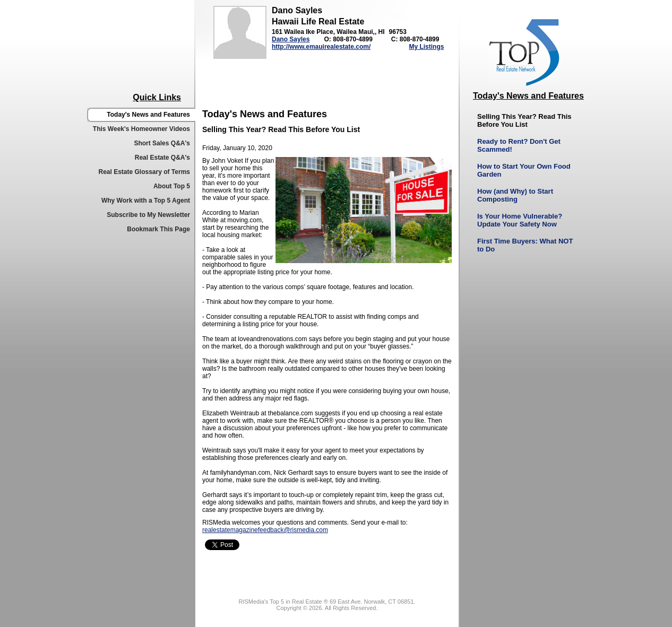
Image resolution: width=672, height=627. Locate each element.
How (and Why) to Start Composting (515, 195)
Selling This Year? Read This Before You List (524, 120)
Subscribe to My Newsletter (148, 215)
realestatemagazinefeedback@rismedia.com (265, 530)
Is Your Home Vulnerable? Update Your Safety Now (520, 220)
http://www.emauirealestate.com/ (321, 47)
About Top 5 (172, 186)
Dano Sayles (291, 39)
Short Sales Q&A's (162, 143)
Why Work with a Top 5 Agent (146, 201)
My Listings (426, 47)
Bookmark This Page (158, 229)
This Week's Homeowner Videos (141, 129)
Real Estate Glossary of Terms (144, 172)
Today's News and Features (148, 115)
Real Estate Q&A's (162, 158)
